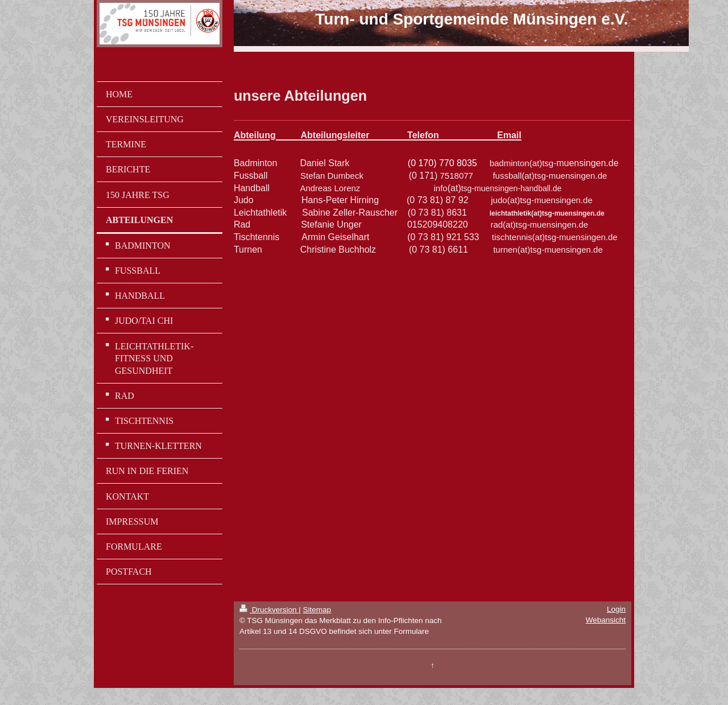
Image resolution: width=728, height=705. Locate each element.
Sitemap (317, 610)
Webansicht (606, 620)
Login (616, 609)
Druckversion (269, 610)
